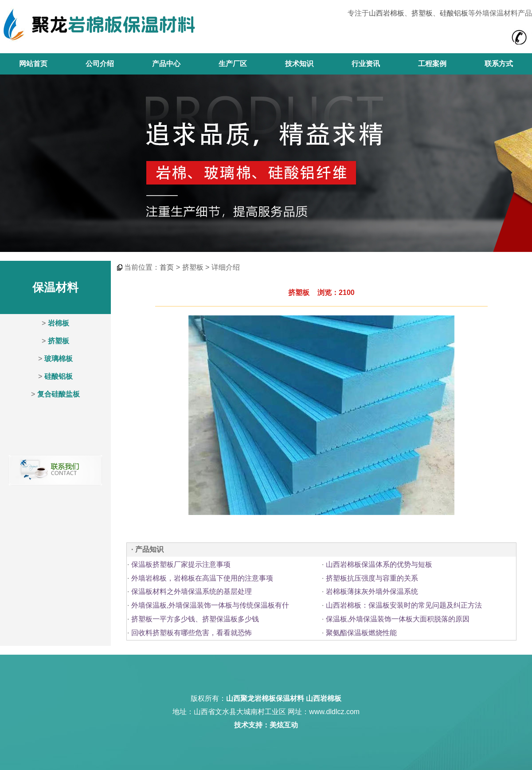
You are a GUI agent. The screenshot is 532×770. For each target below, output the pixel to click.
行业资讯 (366, 64)
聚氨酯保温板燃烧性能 (361, 633)
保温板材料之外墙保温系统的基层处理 (192, 591)
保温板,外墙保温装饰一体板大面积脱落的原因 (398, 619)
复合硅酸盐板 (59, 394)
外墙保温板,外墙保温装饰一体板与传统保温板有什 (210, 605)
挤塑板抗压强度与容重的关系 (372, 578)
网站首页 (33, 64)
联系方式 (499, 64)
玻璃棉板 (59, 359)
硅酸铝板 (454, 13)
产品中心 (166, 64)
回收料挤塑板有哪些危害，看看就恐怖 (192, 633)
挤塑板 (422, 13)
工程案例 (432, 64)
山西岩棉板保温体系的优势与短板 (379, 564)
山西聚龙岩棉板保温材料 (265, 698)
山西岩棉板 (387, 13)
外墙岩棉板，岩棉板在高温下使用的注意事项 (202, 578)
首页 (167, 267)
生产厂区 (233, 64)
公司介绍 (100, 64)
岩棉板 (59, 323)
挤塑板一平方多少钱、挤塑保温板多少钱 (195, 619)
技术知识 (299, 64)
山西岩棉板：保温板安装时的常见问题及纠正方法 (404, 605)
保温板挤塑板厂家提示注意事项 (181, 564)
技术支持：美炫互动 (266, 725)
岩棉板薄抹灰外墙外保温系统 (372, 591)
